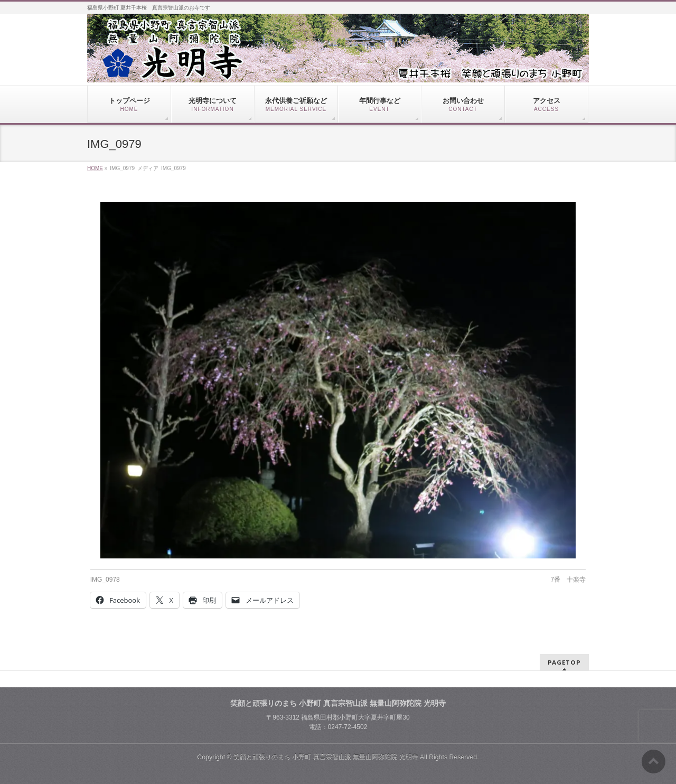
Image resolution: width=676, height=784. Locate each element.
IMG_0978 (105, 580)
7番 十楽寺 (569, 580)
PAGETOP (564, 662)
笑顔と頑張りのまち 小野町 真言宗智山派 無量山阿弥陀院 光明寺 (326, 757)
